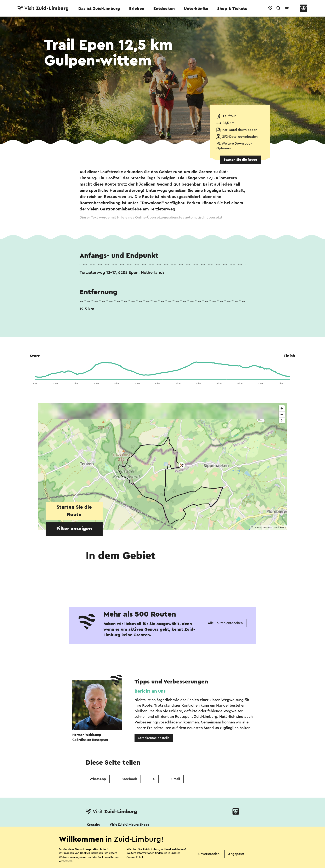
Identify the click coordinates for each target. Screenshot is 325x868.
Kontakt (93, 825)
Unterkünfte (196, 9)
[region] (162, 466)
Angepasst (236, 854)
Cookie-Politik (135, 857)
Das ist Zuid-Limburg (99, 9)
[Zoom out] (282, 414)
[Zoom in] (282, 408)
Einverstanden (209, 854)
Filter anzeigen (74, 529)
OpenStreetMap (263, 528)
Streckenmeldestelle (154, 738)
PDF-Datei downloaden (240, 130)
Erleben (137, 9)
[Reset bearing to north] (282, 420)
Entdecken (164, 9)
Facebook (129, 779)
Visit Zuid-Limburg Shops (129, 825)
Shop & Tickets (232, 9)
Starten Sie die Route (240, 160)
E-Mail (175, 779)
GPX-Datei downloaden (240, 137)
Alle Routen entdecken (225, 623)
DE (287, 8)
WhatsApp (98, 779)
